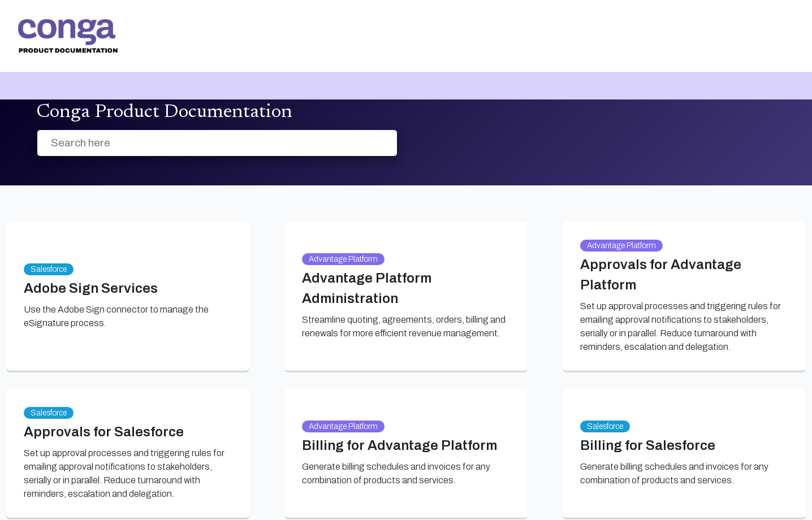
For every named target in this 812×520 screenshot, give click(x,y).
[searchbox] (376, 143)
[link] (68, 36)
